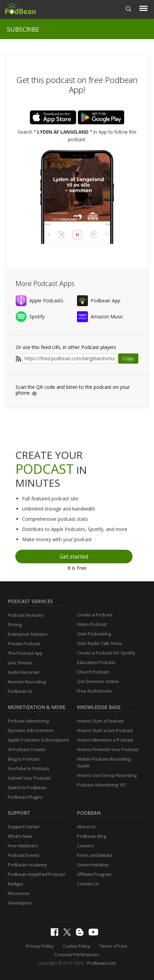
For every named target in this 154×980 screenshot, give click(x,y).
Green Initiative (93, 865)
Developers (20, 903)
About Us (86, 827)
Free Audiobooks (95, 691)
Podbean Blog (91, 836)
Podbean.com (102, 963)
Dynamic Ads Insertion (31, 730)
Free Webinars (23, 846)
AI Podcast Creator (27, 749)
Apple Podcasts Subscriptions (38, 740)
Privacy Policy (40, 946)
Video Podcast (92, 624)
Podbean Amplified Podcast (36, 874)
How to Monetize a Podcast (105, 740)
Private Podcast (24, 644)
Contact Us (88, 884)
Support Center (24, 827)
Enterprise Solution (28, 634)
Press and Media (95, 855)
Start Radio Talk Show (99, 643)
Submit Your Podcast (29, 778)
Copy (128, 358)
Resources (19, 893)
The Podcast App (25, 653)
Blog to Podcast (24, 759)
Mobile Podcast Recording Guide (104, 762)
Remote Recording (27, 682)
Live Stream (20, 663)
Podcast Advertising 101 (102, 785)
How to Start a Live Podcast (105, 730)
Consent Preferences (77, 954)
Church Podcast (93, 672)
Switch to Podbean (27, 787)
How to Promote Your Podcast (108, 749)
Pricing (15, 625)
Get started (74, 557)
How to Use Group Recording (107, 775)
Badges (16, 884)
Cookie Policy (77, 946)
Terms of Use (113, 946)
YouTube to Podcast (28, 768)
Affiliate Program (94, 874)
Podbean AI (20, 691)
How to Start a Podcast (100, 721)
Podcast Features (26, 615)
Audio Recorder (24, 672)
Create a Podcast (95, 615)
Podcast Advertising (28, 721)
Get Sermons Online (98, 681)
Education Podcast (96, 662)
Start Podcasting (94, 634)
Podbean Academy (27, 865)
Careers (85, 846)
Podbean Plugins (25, 797)
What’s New (20, 836)
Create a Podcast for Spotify (106, 653)
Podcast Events (24, 855)
